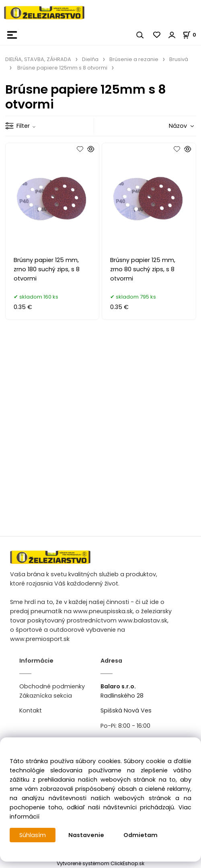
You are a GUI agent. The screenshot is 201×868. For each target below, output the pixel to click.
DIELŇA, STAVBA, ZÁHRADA (38, 59)
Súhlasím (33, 835)
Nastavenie (86, 835)
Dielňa (90, 59)
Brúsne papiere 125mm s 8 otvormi (62, 68)
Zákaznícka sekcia (46, 696)
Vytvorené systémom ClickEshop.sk (100, 863)
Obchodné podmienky (52, 686)
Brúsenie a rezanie (134, 59)
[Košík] (192, 35)
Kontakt (31, 710)
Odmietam (140, 835)
